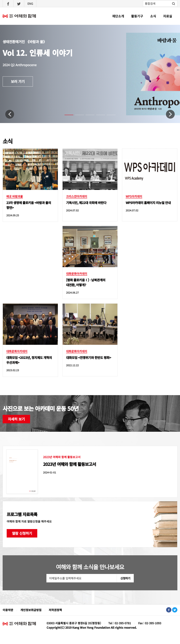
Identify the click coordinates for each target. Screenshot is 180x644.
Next (170, 114)
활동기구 (137, 16)
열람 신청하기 (22, 533)
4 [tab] (98, 117)
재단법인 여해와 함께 (19, 624)
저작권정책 (55, 610)
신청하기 (125, 578)
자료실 (168, 16)
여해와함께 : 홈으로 (19, 16)
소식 (153, 16)
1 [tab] (66, 117)
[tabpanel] (90, 74)
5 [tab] (108, 117)
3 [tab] (87, 117)
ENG (30, 4)
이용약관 (8, 610)
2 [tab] (77, 117)
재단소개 (118, 16)
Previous (10, 114)
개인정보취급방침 (31, 610)
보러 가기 (18, 81)
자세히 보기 (16, 419)
